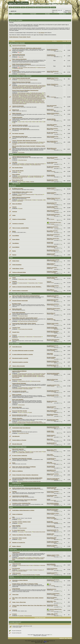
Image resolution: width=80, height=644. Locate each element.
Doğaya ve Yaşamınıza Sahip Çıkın (18, 447)
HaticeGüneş (53, 97)
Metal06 (52, 126)
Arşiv (66, 638)
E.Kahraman (53, 272)
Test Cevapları (22, 152)
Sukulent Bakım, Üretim (33, 283)
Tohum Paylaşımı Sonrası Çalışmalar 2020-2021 (22, 87)
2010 (30, 122)
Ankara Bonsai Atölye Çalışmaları (20, 375)
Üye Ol (13, 14)
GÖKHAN (53, 350)
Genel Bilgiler (22, 164)
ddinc (52, 354)
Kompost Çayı (15, 338)
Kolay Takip (21, 57)
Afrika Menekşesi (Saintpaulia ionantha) (26, 194)
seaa (52, 168)
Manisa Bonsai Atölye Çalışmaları (30, 376)
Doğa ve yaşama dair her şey (16, 486)
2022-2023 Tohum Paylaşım (24, 93)
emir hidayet (53, 412)
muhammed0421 (54, 510)
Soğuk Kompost (29, 337)
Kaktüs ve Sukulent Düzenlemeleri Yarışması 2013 (29, 142)
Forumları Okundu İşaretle (40, 618)
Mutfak (11, 507)
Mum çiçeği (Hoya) (39, 194)
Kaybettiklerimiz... (22, 74)
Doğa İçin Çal (16, 7)
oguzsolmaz (53, 531)
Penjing (20, 412)
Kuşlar (32, 565)
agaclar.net (62, 638)
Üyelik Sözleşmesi (14, 37)
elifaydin (52, 598)
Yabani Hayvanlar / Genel (24, 565)
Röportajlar (28, 452)
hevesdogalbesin (54, 328)
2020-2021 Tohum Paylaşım (37, 93)
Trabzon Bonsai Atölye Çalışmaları (30, 376)
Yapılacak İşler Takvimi (23, 316)
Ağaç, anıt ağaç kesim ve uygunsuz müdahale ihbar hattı (30, 481)
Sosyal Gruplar (40, 7)
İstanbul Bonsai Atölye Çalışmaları (26, 374)
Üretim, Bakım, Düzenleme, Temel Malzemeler (21, 294)
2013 (20, 122)
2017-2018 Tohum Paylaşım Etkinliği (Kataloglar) (35, 99)
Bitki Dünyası (13, 186)
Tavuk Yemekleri (28, 532)
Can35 (52, 314)
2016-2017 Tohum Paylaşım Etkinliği (25, 101)
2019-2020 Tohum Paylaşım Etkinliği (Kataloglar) (30, 97)
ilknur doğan (53, 110)
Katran (52, 570)
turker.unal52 (53, 120)
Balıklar (14, 571)
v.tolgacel (53, 467)
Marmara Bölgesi (22, 558)
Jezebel (52, 514)
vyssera (52, 189)
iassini (52, 239)
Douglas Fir (53, 594)
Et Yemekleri (21, 532)
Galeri (28, 7)
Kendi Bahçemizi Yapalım (24, 433)
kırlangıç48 (53, 527)
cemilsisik (53, 211)
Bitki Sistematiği (28, 200)
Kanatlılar (38, 575)
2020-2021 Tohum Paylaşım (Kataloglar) (20, 95)
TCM (52, 133)
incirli (52, 606)
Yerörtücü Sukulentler (23, 283)
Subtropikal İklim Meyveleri (17, 178)
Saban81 (53, 358)
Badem (28, 182)
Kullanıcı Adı (55, 10)
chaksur (52, 114)
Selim (20, 627)
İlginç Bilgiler (21, 200)
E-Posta (53, 7)
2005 (14, 123)
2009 (34, 122)
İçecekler (21, 523)
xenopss (53, 455)
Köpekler (35, 570)
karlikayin (53, 347)
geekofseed (53, 539)
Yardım (20, 52)
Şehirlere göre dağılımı (25, 165)
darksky (52, 611)
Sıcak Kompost (22, 337)
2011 (27, 122)
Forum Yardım (33, 14)
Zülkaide (53, 224)
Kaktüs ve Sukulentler (15, 275)
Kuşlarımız (41, 570)
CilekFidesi (53, 247)
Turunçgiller (31, 177)
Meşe (20, 172)
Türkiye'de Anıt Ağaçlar (30, 164)
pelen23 (52, 137)
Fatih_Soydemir (54, 291)
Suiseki (31, 412)
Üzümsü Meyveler (24, 177)
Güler (52, 106)
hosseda (53, 459)
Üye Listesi (47, 14)
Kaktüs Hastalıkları (32, 279)
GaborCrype (53, 142)
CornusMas (53, 320)
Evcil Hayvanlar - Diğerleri (22, 571)
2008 (37, 122)
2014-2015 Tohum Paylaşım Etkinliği (28, 102)
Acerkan (52, 380)
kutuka (52, 408)
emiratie (52, 396)
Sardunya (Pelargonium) (17, 195)
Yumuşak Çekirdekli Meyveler (35, 176)
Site (10, 7)
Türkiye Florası (13, 549)
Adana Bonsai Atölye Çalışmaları (34, 375)
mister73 (53, 574)
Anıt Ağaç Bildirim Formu (36, 165)
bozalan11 (53, 199)
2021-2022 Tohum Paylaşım (35, 95)
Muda (52, 243)
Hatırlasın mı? (67, 11)
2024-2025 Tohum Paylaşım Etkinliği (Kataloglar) (28, 80)
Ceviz (24, 182)
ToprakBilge (53, 85)
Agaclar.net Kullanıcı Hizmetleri (17, 43)
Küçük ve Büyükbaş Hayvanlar (29, 575)
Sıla (52, 268)
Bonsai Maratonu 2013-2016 (24, 381)
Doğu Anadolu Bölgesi (30, 559)
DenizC (52, 265)
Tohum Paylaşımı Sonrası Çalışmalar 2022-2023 (35, 86)
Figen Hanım (53, 297)
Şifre (53, 12)
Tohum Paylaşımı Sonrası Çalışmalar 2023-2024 (28, 85)
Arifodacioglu (53, 392)
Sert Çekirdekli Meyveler (24, 176)
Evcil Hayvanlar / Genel (23, 570)
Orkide (11, 258)
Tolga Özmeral (54, 542)
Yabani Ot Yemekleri (23, 528)
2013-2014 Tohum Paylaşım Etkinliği (32, 103)
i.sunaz (52, 181)
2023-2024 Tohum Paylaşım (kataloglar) (28, 96)
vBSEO (45, 642)
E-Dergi (33, 7)
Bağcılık (32, 182)
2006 (44, 122)
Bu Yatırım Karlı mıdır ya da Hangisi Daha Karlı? (28, 321)
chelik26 (52, 432)
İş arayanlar (21, 616)
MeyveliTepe (53, 50)
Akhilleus (53, 386)
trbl (52, 402)
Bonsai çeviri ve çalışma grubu (25, 422)
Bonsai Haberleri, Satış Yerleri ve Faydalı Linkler (37, 423)
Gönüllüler (47, 7)
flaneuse (53, 79)
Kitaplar (34, 200)
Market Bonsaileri (33, 388)
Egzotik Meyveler (38, 177)
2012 (23, 122)
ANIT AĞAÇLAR (16, 184)
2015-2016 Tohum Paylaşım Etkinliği (19, 100)
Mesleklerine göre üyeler (18, 68)
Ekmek (20, 539)
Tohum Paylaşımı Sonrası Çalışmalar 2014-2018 (32, 88)
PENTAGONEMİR (54, 374)
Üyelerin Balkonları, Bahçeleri (17, 425)
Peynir (20, 520)
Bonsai (11, 369)
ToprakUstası (53, 565)
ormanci (52, 492)
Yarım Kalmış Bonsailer (28, 389)
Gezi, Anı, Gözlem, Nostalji (37, 452)
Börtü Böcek (37, 565)
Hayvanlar (12, 562)
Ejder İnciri (53, 176)
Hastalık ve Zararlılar (14, 344)
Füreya (52, 283)
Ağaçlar (11, 154)
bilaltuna (53, 158)
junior (52, 163)
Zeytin (20, 182)
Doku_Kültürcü (54, 341)
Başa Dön (70, 638)
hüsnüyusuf (53, 215)
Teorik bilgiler (40, 200)
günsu (52, 72)
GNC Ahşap (53, 56)
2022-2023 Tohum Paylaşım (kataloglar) (34, 94)
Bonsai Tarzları (22, 405)
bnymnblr (53, 208)
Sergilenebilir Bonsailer (23, 388)
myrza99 (53, 287)
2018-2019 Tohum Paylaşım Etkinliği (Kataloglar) (33, 98)
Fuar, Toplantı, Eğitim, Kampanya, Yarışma (25, 453)
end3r (52, 535)
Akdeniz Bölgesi (36, 558)
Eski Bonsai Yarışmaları (36, 381)
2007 (41, 122)
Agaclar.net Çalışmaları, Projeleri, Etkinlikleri (20, 76)
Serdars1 (53, 204)
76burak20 (53, 171)
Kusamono (26, 412)
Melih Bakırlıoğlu (54, 332)
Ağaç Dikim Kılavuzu (23, 160)
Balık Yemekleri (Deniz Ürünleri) (39, 532)
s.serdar (52, 324)
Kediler (31, 570)
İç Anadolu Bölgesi (20, 559)
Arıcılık (20, 575)
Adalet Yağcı (53, 488)
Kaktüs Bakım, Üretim (23, 279)
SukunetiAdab (54, 518)
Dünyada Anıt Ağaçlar (40, 164)
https (69, 12)
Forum (23, 7)
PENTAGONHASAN (55, 504)
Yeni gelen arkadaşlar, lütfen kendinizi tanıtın (27, 67)
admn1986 (53, 251)
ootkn (52, 236)
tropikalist (53, 556)
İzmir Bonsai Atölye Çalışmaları (40, 374)
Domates (21, 208)
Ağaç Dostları (21, 452)
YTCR (52, 129)
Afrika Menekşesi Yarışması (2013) (34, 143)
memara (52, 255)
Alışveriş (11, 577)
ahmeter (52, 444)
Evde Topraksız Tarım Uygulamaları (26, 329)
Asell (52, 590)
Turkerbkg (53, 278)
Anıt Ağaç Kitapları (16, 165)
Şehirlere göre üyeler (41, 67)
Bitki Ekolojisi (20, 201)
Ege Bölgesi (29, 558)
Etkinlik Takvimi (62, 14)
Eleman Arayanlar (28, 616)
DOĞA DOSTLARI (17, 483)
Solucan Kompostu (38, 337)
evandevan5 (53, 261)
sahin (52, 436)
